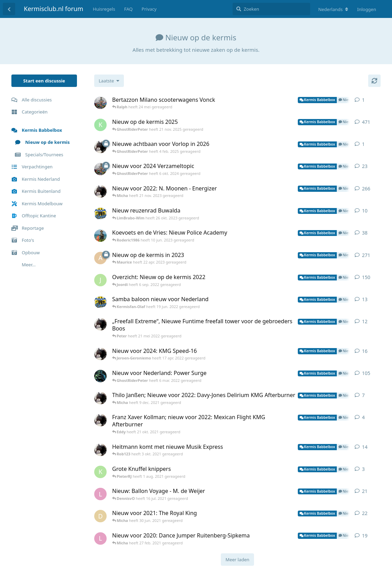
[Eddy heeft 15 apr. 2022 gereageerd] (100, 354)
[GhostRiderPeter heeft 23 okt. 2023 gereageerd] (100, 169)
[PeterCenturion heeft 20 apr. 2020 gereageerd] (100, 236)
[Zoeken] (271, 9)
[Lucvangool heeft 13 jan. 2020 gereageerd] (100, 538)
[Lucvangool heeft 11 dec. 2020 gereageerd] (100, 494)
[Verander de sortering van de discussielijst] (109, 81)
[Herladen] (374, 81)
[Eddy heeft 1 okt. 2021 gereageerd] (100, 324)
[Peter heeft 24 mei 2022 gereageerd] (100, 302)
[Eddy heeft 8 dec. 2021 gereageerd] (100, 398)
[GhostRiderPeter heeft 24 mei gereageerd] (100, 103)
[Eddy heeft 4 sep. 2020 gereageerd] (100, 191)
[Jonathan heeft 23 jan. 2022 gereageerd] (100, 280)
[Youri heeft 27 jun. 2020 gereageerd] (100, 376)
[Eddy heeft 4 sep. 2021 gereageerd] (100, 420)
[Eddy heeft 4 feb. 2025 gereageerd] (100, 147)
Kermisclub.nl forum (53, 9)
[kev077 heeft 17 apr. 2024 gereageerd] (100, 125)
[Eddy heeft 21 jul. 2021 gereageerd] (100, 450)
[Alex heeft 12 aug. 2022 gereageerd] (100, 258)
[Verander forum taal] (333, 9)
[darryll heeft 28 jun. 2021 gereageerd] (100, 516)
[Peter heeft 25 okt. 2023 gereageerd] (100, 214)
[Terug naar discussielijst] (9, 9)
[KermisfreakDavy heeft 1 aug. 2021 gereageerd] (100, 472)
